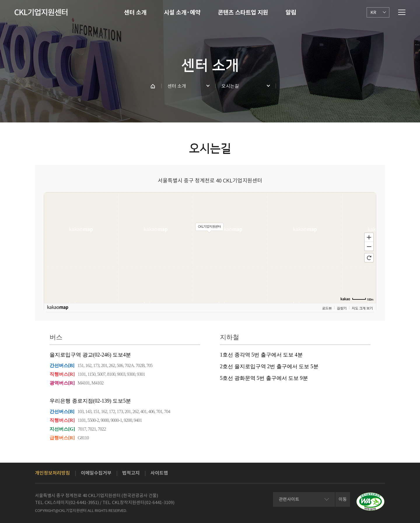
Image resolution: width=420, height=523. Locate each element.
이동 (343, 499)
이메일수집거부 (96, 473)
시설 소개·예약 (182, 13)
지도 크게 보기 (362, 308)
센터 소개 (135, 13)
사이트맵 (159, 473)
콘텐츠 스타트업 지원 (243, 13)
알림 (291, 13)
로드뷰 (327, 308)
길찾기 (342, 308)
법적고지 (131, 473)
